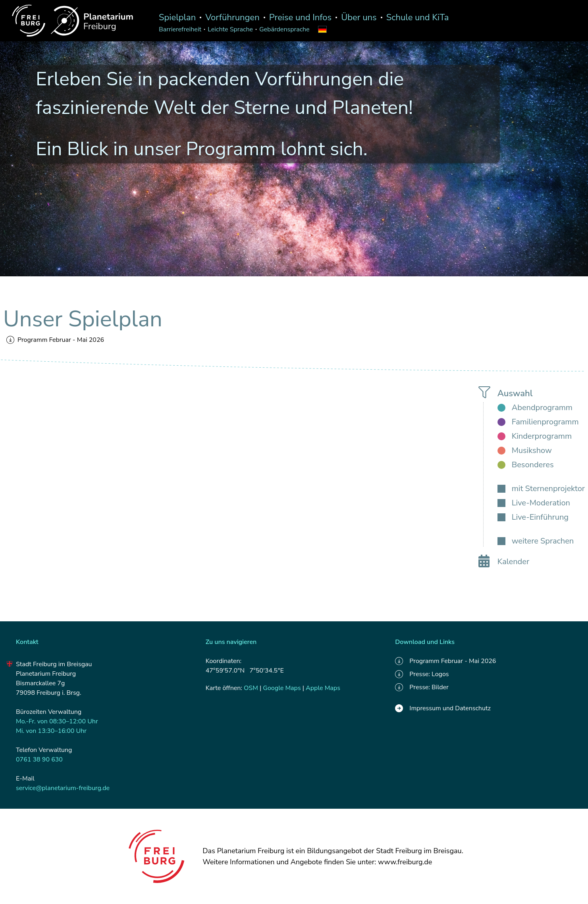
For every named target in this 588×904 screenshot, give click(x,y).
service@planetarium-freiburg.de (63, 788)
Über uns (359, 17)
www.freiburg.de (405, 862)
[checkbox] (535, 408)
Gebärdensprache (284, 29)
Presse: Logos (422, 674)
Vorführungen (232, 17)
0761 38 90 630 (39, 759)
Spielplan (177, 17)
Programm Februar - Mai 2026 (55, 340)
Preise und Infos (300, 17)
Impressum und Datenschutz (443, 708)
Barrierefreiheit (180, 29)
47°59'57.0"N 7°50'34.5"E (245, 671)
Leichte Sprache (230, 29)
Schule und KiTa (418, 17)
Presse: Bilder (422, 687)
